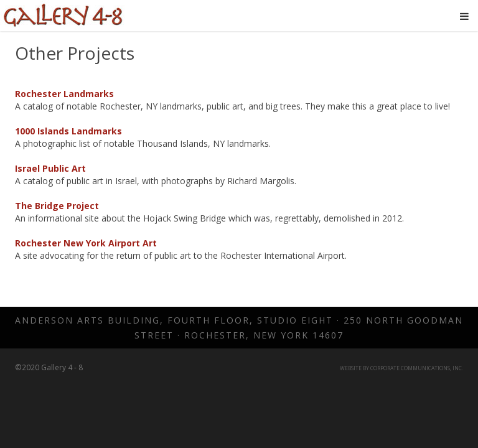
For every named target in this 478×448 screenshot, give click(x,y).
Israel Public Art (50, 168)
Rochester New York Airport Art (86, 243)
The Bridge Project (57, 206)
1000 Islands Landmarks (68, 131)
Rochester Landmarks (64, 94)
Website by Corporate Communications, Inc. (401, 368)
